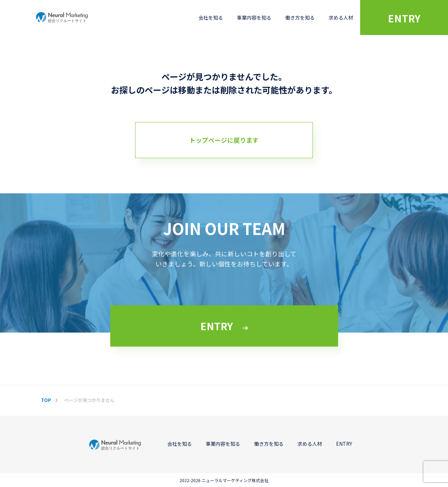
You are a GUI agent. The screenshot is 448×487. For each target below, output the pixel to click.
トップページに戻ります (224, 140)
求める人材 (341, 17)
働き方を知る (300, 17)
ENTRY (404, 18)
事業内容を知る (254, 17)
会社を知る (211, 17)
